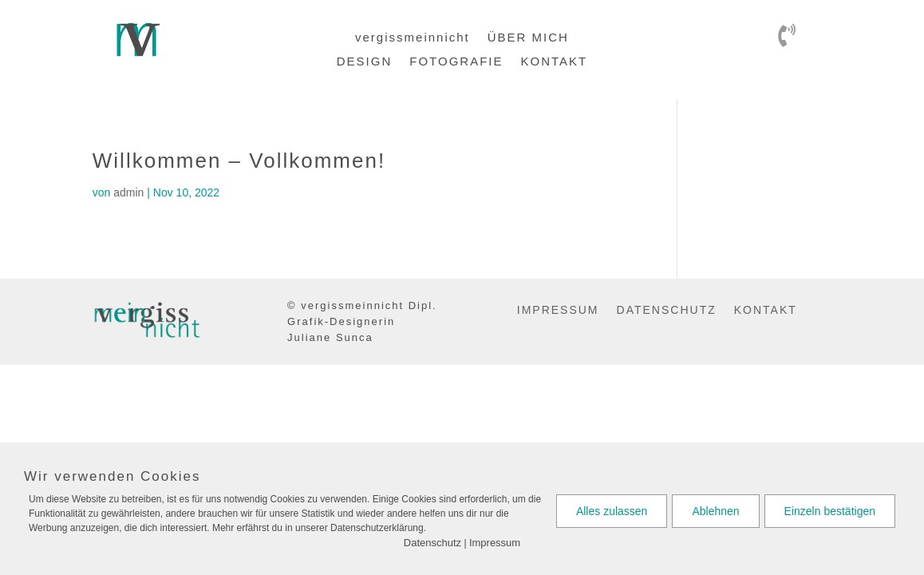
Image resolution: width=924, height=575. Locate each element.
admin (128, 192)
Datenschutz (432, 543)
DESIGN (365, 62)
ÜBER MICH (528, 38)
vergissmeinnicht (413, 38)
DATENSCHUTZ (667, 310)
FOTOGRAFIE (456, 62)
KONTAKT (554, 62)
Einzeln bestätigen (830, 511)
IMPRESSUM (558, 310)
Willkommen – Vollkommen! (239, 161)
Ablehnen (715, 511)
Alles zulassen (612, 511)
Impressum (495, 543)
